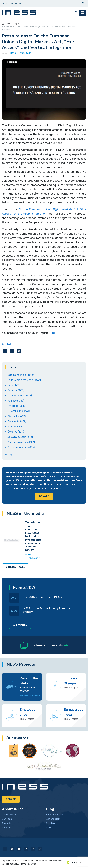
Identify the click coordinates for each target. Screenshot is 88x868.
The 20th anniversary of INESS (42, 597)
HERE (52, 333)
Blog (15, 24)
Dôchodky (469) (17, 416)
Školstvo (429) (16, 432)
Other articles (16, 567)
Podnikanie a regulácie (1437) (24, 380)
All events (20, 625)
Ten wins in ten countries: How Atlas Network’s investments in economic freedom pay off (33, 536)
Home (6, 24)
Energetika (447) (17, 427)
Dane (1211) (14, 385)
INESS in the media (25, 514)
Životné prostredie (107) (21, 442)
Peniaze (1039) (16, 401)
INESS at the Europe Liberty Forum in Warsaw (46, 610)
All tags (10, 455)
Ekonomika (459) (17, 421)
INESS (28, 555)
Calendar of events (44, 645)
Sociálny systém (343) (20, 437)
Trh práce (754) (16, 406)
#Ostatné (8, 344)
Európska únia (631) (18, 411)
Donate (44, 496)
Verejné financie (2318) (21, 375)
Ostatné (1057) (16, 390)
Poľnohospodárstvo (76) (21, 447)
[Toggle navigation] (83, 13)
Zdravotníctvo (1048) (20, 396)
